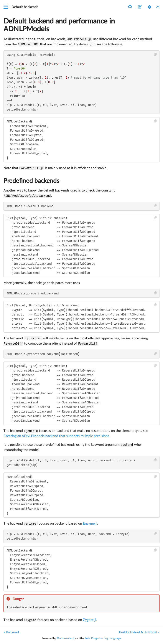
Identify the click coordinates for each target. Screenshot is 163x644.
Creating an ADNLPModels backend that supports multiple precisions (56, 436)
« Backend (11, 632)
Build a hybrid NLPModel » (139, 632)
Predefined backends (31, 181)
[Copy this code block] (156, 54)
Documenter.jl (66, 638)
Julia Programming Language (103, 638)
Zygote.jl (90, 620)
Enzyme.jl (90, 523)
